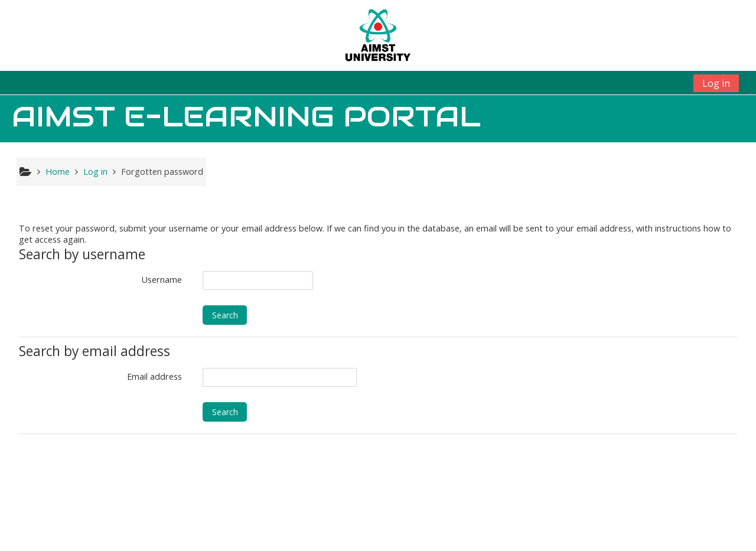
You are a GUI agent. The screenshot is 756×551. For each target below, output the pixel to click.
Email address (154, 376)
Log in (716, 83)
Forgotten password (162, 172)
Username (162, 280)
